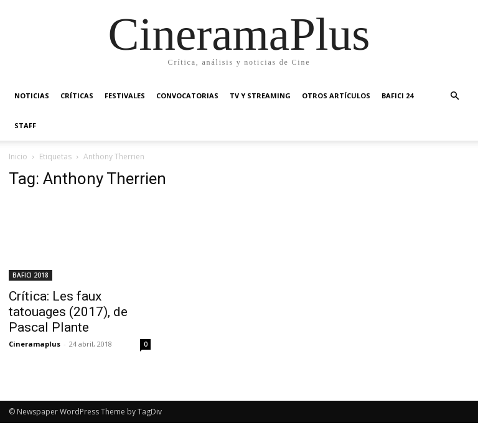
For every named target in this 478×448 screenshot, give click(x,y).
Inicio (18, 156)
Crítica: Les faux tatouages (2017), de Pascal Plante (68, 312)
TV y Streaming (260, 96)
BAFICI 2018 (30, 275)
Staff (25, 125)
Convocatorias (187, 96)
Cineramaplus (35, 344)
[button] (454, 96)
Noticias (32, 96)
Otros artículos (336, 96)
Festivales (125, 96)
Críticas (77, 96)
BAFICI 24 (397, 96)
